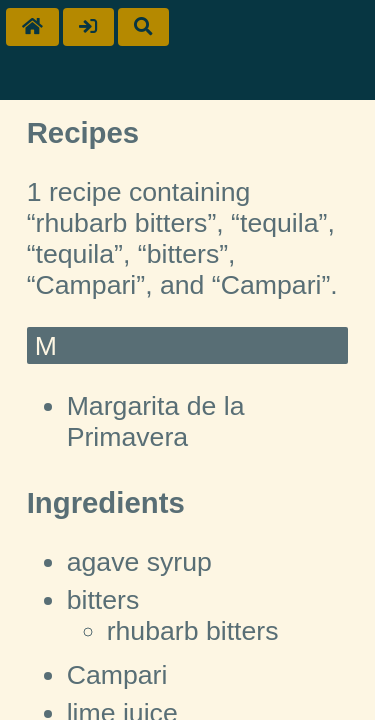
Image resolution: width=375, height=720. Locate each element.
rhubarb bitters (193, 631)
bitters (103, 600)
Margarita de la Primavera (156, 421)
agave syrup (139, 562)
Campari (117, 675)
